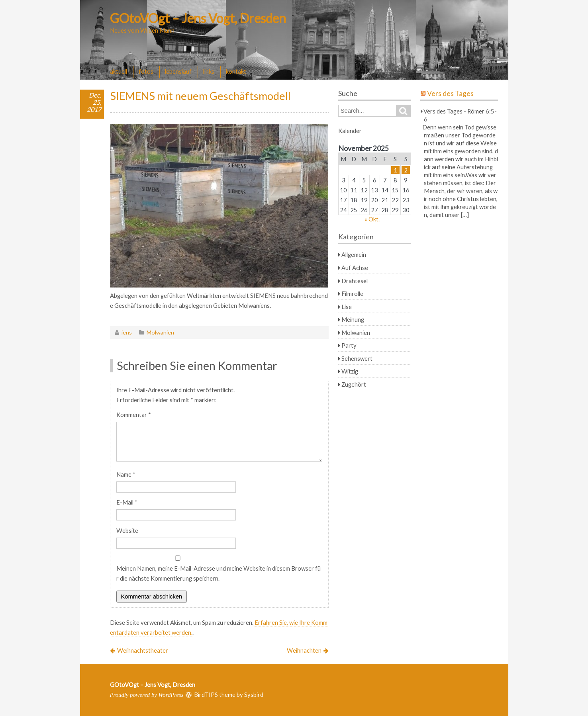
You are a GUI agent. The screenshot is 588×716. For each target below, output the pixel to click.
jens (127, 332)
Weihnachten (304, 650)
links (209, 71)
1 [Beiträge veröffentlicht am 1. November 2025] (395, 170)
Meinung (353, 319)
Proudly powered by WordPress (147, 695)
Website (127, 530)
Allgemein (354, 254)
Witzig (350, 371)
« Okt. (372, 219)
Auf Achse (355, 268)
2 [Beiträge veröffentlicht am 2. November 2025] (406, 170)
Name (126, 474)
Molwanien (160, 332)
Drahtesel (355, 281)
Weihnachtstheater (143, 650)
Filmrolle (352, 293)
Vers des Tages (450, 93)
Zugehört (354, 384)
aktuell (119, 71)
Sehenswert (357, 358)
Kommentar (134, 415)
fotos (146, 71)
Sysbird (254, 694)
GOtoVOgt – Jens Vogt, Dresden (198, 18)
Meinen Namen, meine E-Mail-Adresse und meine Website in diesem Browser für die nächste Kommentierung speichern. (219, 573)
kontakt (236, 71)
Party (349, 345)
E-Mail (127, 502)
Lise (347, 307)
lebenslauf (178, 71)
